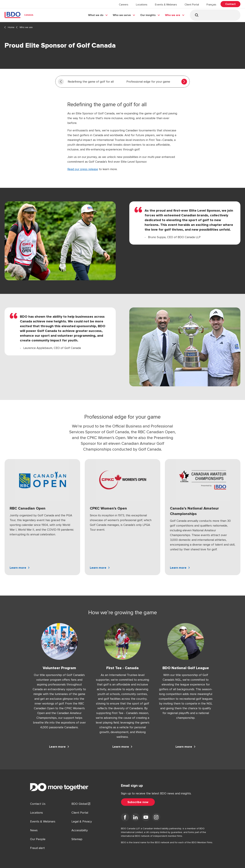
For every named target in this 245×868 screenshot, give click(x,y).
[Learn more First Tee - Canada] (123, 747)
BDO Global (79, 804)
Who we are (173, 15)
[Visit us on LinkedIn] (135, 818)
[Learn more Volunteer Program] (59, 747)
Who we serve (122, 15)
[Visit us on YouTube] (146, 818)
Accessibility (80, 830)
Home (11, 27)
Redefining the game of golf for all (91, 82)
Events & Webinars (166, 5)
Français (211, 5)
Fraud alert (37, 848)
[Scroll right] (184, 82)
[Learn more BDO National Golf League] (186, 747)
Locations (142, 5)
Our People (38, 839)
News (34, 830)
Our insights (148, 15)
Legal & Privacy (82, 821)
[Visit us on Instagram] (156, 818)
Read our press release (83, 169)
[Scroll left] (61, 82)
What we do (96, 15)
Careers (124, 5)
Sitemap (77, 839)
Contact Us (38, 804)
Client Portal (192, 5)
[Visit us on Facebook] (125, 818)
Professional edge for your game (148, 82)
